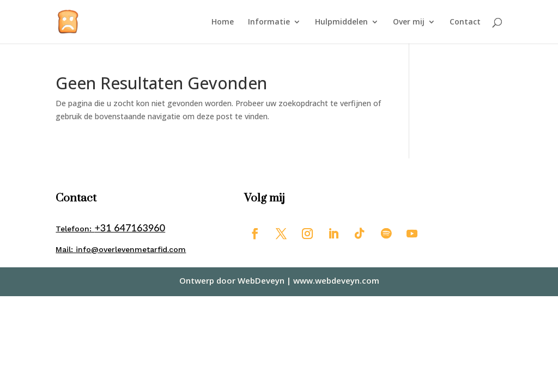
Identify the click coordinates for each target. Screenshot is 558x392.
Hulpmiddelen (341, 22)
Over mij (409, 22)
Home (223, 22)
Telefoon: (110, 229)
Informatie (269, 22)
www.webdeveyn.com (336, 280)
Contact (465, 22)
